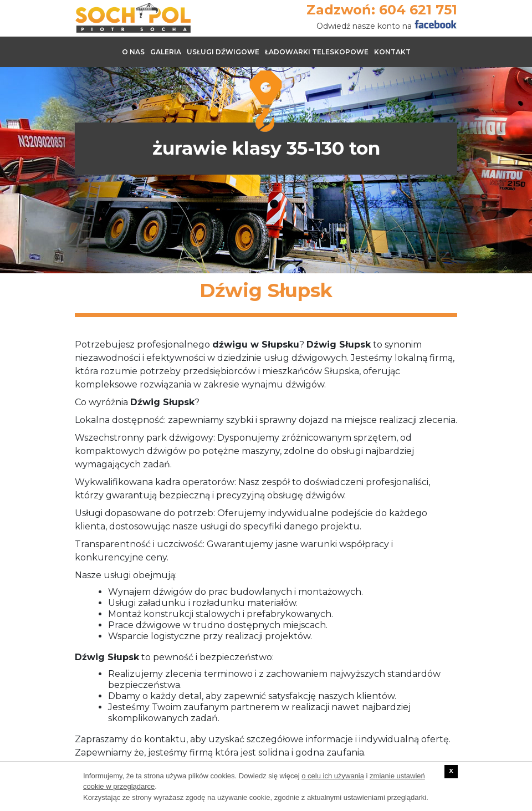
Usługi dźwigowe (223, 52)
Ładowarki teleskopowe (317, 52)
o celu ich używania (333, 776)
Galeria (166, 52)
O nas (133, 52)
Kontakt (392, 52)
